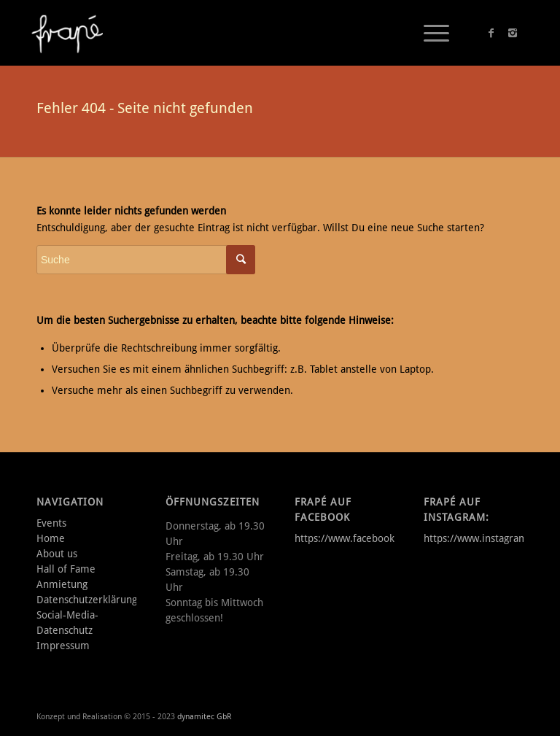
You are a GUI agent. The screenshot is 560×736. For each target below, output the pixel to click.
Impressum (63, 646)
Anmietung (62, 584)
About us (57, 554)
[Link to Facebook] (491, 33)
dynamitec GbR (204, 717)
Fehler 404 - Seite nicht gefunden (145, 108)
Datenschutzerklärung (87, 600)
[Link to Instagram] (513, 33)
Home (51, 538)
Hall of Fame (66, 569)
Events (51, 523)
